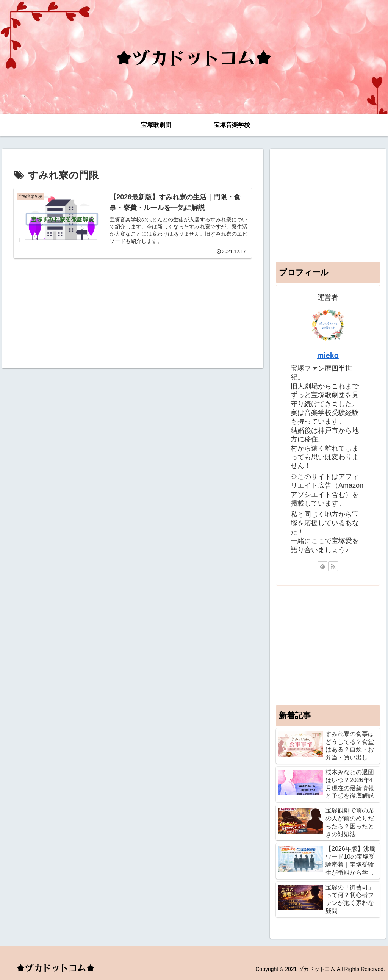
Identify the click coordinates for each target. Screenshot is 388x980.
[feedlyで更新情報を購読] (322, 566)
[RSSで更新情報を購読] (333, 566)
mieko (328, 355)
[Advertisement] (133, 310)
